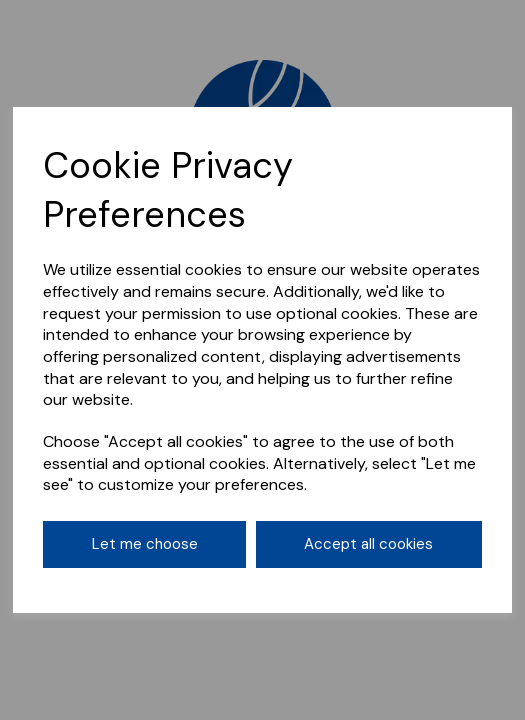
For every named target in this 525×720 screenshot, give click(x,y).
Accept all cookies (368, 544)
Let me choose (145, 544)
